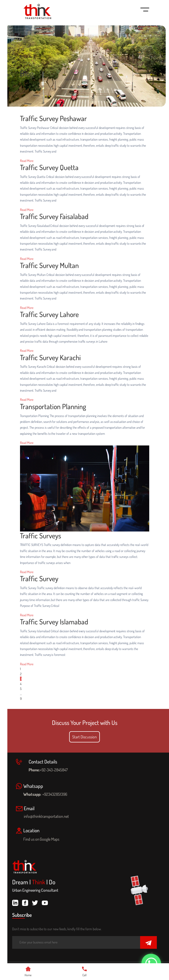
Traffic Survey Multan (49, 265)
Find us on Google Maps (44, 839)
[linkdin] (15, 902)
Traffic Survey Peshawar (53, 119)
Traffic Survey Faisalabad (54, 217)
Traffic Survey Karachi (50, 358)
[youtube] (45, 902)
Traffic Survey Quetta (49, 168)
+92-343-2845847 (54, 770)
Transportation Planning (53, 407)
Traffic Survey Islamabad (54, 622)
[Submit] (148, 943)
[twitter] (35, 902)
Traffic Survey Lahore (49, 314)
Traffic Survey (39, 579)
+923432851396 (55, 794)
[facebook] (25, 902)
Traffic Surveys (41, 536)
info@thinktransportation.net (46, 816)
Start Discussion (84, 737)
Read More (27, 161)
